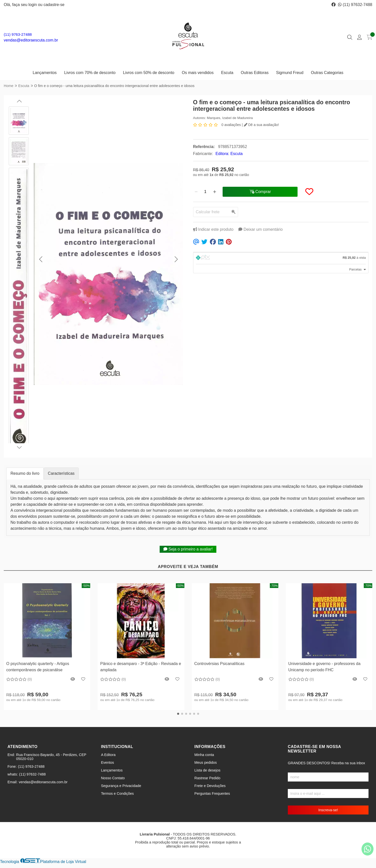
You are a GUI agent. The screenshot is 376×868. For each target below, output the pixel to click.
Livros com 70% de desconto (90, 73)
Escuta (227, 73)
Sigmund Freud (290, 73)
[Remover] (196, 192)
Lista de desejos (207, 770)
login (33, 5)
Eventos (107, 762)
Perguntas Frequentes (212, 793)
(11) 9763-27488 (18, 34)
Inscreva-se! (328, 810)
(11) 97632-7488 (355, 5)
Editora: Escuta (229, 154)
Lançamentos (45, 73)
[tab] (281, 258)
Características (61, 473)
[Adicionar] (215, 192)
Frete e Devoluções (210, 786)
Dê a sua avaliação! (261, 125)
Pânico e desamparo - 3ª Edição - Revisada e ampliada (141, 667)
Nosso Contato (113, 778)
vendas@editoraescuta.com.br (31, 40)
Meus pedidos (206, 762)
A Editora (108, 755)
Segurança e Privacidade (121, 786)
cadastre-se (54, 5)
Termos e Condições (117, 793)
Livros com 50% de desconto (149, 73)
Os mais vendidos (198, 73)
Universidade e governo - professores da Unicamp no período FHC (324, 667)
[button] (41, 259)
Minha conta (204, 755)
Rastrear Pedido (207, 778)
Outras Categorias (327, 73)
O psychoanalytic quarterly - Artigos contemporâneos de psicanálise (38, 667)
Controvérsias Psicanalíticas (219, 664)
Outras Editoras (255, 73)
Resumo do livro (25, 473)
